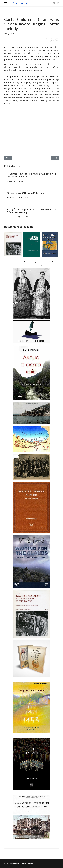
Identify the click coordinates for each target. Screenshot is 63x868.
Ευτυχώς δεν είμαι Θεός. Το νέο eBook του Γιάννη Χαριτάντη (32, 211)
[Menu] (6, 3)
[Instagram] (58, 3)
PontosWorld (20, 3)
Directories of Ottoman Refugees (25, 193)
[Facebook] (54, 3)
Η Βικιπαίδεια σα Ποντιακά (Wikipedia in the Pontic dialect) (32, 175)
